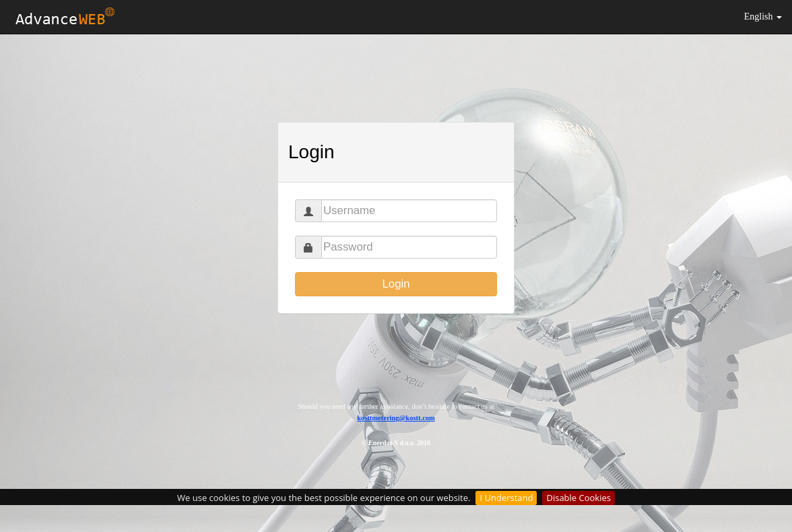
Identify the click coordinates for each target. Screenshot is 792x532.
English (763, 16)
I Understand (506, 498)
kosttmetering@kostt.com (396, 418)
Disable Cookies (578, 498)
